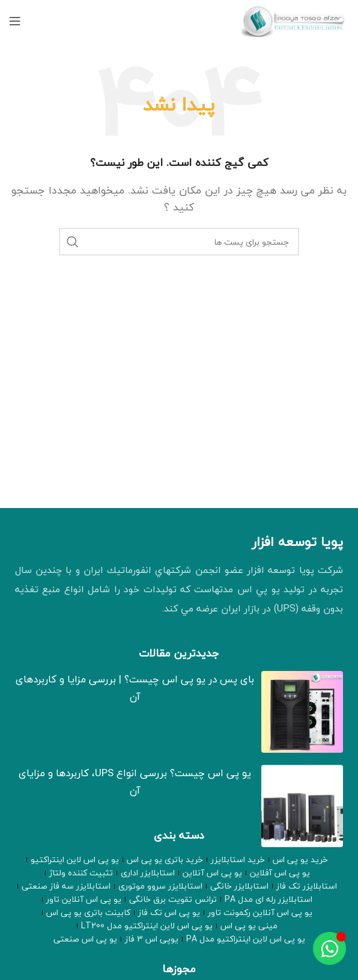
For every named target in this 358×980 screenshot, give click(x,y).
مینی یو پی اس (249, 926)
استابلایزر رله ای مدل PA (268, 899)
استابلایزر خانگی (239, 886)
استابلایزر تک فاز (307, 886)
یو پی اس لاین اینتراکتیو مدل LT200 (147, 926)
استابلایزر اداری (148, 873)
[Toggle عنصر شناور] (329, 948)
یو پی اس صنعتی (85, 939)
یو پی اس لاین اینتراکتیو (75, 860)
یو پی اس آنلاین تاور (84, 899)
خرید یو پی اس (300, 860)
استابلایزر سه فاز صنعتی (66, 886)
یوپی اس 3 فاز (152, 939)
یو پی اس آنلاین (212, 873)
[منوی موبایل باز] (15, 21)
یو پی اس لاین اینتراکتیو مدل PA (246, 939)
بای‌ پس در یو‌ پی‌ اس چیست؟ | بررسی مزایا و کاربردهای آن (135, 688)
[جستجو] (179, 242)
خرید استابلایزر (238, 860)
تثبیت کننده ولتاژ (81, 873)
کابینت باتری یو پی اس (88, 913)
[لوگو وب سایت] (295, 20)
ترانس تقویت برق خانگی (173, 899)
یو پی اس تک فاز (169, 913)
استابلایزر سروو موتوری (160, 886)
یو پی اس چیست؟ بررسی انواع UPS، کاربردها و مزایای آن (135, 782)
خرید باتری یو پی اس (165, 860)
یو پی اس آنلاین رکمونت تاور (260, 913)
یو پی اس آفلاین (280, 873)
